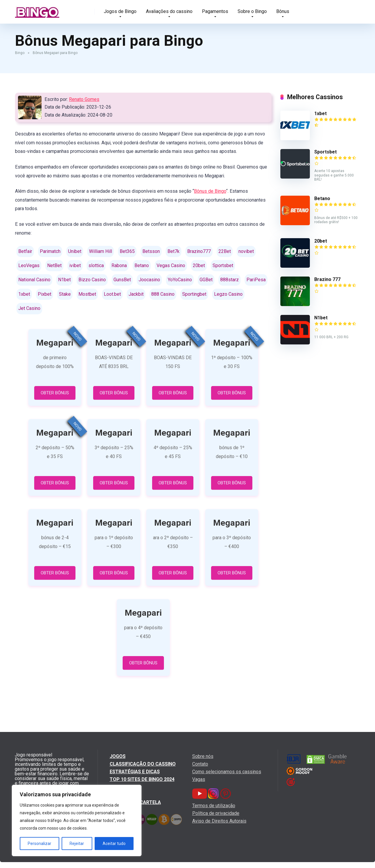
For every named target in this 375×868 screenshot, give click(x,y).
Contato (200, 764)
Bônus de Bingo (210, 191)
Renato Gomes (84, 99)
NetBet (54, 265)
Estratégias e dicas (135, 772)
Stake (65, 294)
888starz (230, 280)
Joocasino (149, 280)
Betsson (151, 251)
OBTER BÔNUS (55, 393)
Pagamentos (215, 11)
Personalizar (40, 844)
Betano (142, 265)
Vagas (199, 779)
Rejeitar (77, 844)
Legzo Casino (228, 294)
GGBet (206, 280)
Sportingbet (194, 294)
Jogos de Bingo (120, 11)
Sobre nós (203, 756)
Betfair (25, 251)
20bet (199, 265)
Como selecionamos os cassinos (227, 772)
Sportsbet (223, 265)
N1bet (64, 280)
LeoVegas (29, 265)
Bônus (283, 11)
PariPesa (256, 280)
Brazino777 (199, 251)
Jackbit (136, 294)
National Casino (34, 280)
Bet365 (127, 251)
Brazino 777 (327, 279)
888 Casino (163, 294)
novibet (246, 251)
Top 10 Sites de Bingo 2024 (142, 779)
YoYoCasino (180, 280)
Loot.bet (112, 294)
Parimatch (50, 251)
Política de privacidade (216, 813)
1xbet (24, 294)
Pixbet (45, 294)
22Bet (225, 251)
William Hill (101, 251)
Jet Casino (29, 308)
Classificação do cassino (143, 764)
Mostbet (87, 294)
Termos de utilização (214, 806)
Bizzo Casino (92, 280)
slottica (96, 265)
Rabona (119, 265)
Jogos (118, 756)
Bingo (20, 53)
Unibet (75, 251)
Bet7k (173, 251)
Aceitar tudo (114, 844)
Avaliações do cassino (169, 11)
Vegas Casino (171, 265)
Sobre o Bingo (252, 11)
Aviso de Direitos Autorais (219, 821)
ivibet (75, 265)
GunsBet (122, 280)
